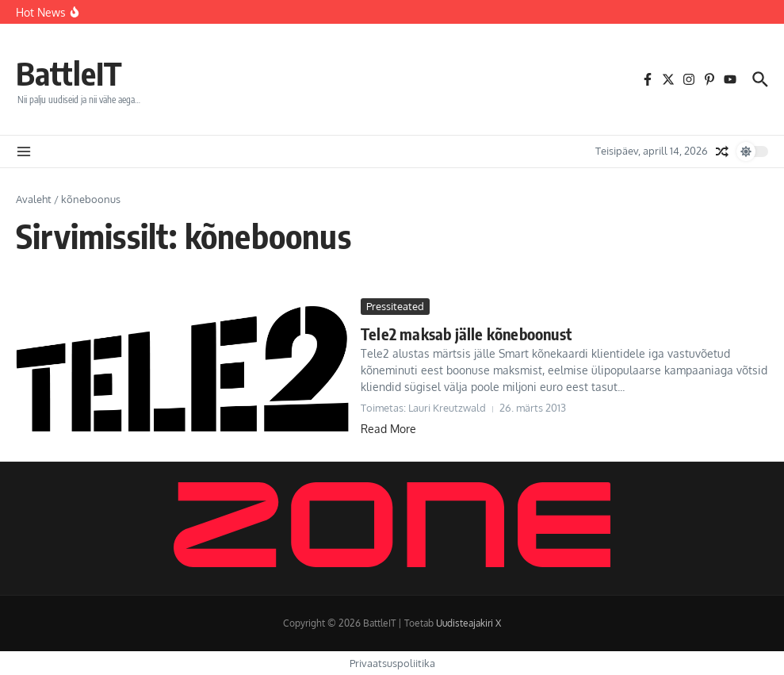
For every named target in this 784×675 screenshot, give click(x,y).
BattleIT (69, 73)
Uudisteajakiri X (468, 623)
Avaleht (34, 199)
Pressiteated (395, 306)
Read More (388, 429)
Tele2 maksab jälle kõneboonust (466, 334)
